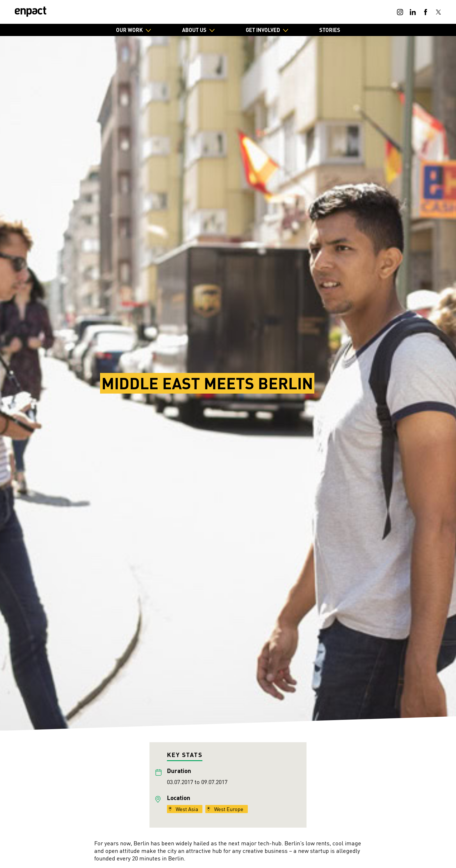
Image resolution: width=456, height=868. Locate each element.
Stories (330, 30)
